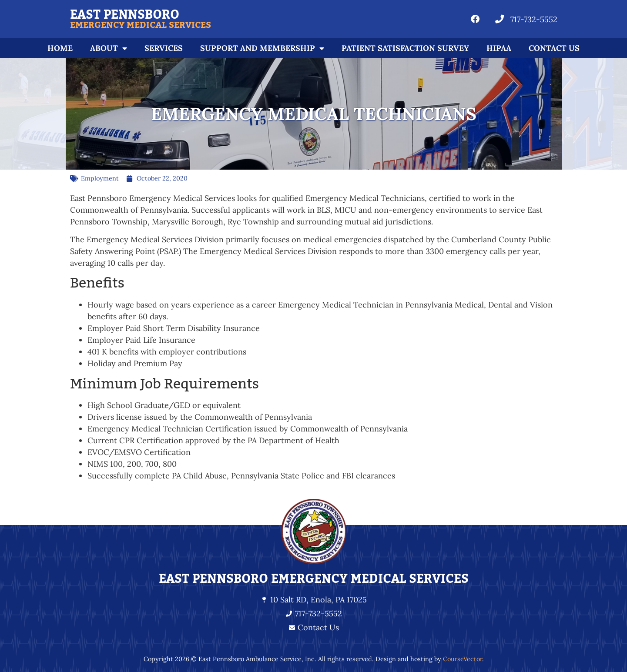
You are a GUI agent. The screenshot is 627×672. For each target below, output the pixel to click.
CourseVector (463, 659)
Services (164, 48)
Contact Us (554, 48)
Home (60, 48)
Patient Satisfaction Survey (405, 48)
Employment (100, 178)
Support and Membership (262, 48)
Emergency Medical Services (141, 25)
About (109, 48)
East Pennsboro (125, 15)
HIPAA (499, 48)
